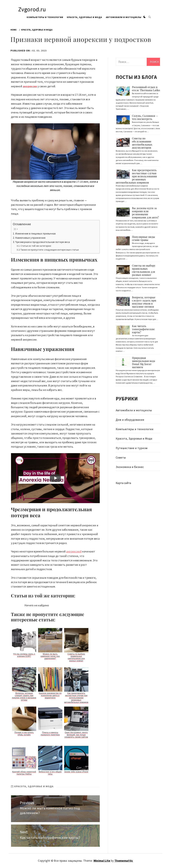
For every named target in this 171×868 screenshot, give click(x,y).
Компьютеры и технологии (45, 17)
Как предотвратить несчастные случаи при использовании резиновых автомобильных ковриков (136, 176)
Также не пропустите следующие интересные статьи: (50, 250)
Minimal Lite (102, 861)
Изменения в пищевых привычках (36, 233)
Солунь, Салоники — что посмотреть (145, 117)
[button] (145, 17)
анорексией (74, 551)
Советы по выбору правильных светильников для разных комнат (144, 270)
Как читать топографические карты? (143, 329)
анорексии (30, 86)
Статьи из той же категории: (36, 246)
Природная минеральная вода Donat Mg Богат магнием (144, 362)
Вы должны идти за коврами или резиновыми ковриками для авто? (145, 213)
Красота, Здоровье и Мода (84, 17)
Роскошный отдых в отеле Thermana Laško (146, 89)
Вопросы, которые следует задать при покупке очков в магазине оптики (144, 302)
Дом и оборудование (130, 420)
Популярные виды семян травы (143, 238)
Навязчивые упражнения (30, 238)
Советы (121, 458)
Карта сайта (123, 483)
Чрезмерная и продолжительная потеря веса (43, 242)
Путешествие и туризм (132, 448)
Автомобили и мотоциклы (124, 17)
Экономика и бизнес (130, 467)
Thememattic (124, 861)
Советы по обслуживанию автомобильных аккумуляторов (142, 143)
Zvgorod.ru (32, 9)
